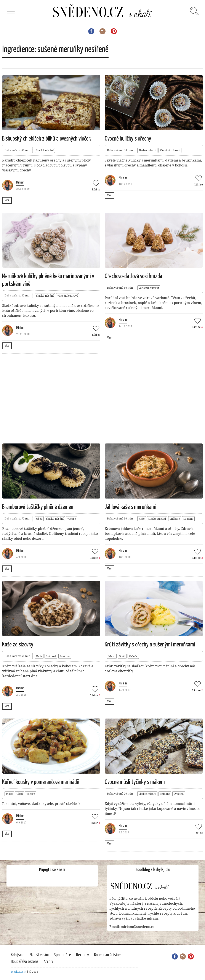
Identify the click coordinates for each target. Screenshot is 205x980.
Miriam (20, 183)
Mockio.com (18, 972)
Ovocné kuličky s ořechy (128, 139)
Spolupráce (62, 955)
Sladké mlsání (45, 150)
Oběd (39, 519)
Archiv (48, 962)
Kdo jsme (18, 955)
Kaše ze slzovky (18, 645)
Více (7, 200)
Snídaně (175, 519)
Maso (112, 656)
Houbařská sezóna (25, 962)
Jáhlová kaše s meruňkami (131, 507)
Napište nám (39, 955)
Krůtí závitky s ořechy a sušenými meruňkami (150, 645)
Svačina (188, 519)
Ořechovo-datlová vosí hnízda (133, 276)
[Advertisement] (81, 398)
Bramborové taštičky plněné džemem (38, 507)
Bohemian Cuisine (107, 955)
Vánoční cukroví (170, 150)
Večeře (72, 519)
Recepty (82, 955)
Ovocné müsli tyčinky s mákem (135, 782)
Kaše (142, 519)
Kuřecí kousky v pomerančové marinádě (41, 782)
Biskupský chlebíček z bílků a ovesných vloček (46, 139)
